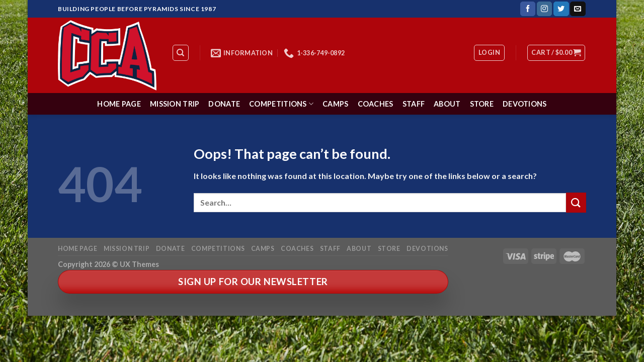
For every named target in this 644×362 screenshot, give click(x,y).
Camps (335, 104)
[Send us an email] (578, 9)
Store (482, 104)
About (447, 104)
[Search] (181, 53)
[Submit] (576, 202)
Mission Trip (175, 104)
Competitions (281, 104)
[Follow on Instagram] (544, 9)
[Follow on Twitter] (561, 9)
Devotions (525, 104)
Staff (414, 104)
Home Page (119, 104)
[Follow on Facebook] (528, 9)
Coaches (376, 104)
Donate (224, 104)
